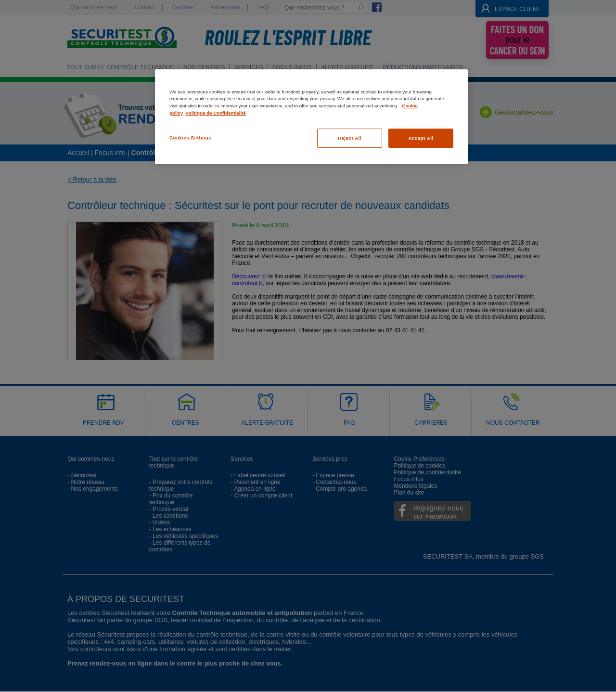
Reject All (350, 138)
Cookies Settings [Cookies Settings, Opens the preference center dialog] (190, 137)
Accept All (421, 138)
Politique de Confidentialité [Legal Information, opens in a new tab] (216, 113)
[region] (311, 117)
